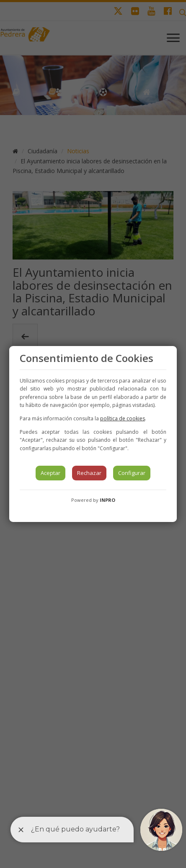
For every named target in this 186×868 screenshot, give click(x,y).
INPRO (107, 500)
